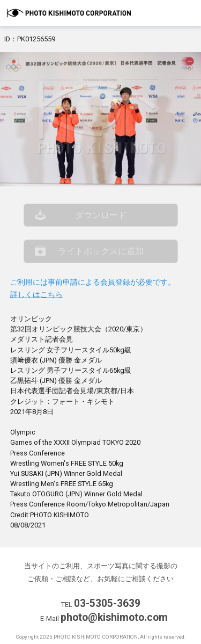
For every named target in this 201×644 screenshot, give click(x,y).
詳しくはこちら (36, 295)
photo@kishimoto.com (114, 617)
